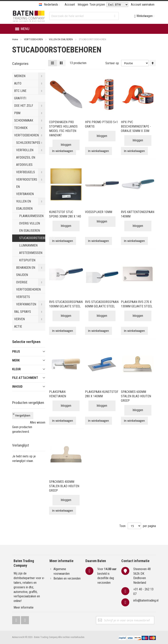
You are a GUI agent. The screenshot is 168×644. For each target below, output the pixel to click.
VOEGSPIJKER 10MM (99, 212)
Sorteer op (112, 63)
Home (15, 39)
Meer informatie (24, 607)
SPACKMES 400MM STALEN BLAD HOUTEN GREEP (64, 486)
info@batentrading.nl (146, 600)
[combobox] (84, 16)
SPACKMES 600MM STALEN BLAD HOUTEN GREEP (136, 396)
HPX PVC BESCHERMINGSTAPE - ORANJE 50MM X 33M (136, 126)
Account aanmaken (143, 5)
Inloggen (83, 5)
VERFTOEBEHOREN (34, 39)
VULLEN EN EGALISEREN (61, 39)
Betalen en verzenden (67, 578)
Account (70, 5)
